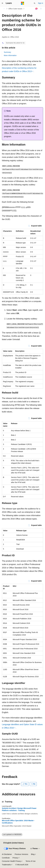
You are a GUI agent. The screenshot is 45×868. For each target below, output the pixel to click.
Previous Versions (21, 854)
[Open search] (35, 3)
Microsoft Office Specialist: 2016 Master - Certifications (18, 822)
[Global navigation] (2, 3)
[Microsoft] (23, 3)
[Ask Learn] (37, 9)
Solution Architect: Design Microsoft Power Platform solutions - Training (19, 809)
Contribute (6, 858)
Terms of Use (30, 861)
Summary (7, 52)
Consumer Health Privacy (11, 861)
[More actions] (41, 9)
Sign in (40, 3)
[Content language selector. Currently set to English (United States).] (13, 843)
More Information (10, 55)
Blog (33, 854)
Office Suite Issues (15, 9)
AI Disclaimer (7, 854)
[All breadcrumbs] (4, 9)
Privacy (15, 858)
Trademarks (6, 865)
